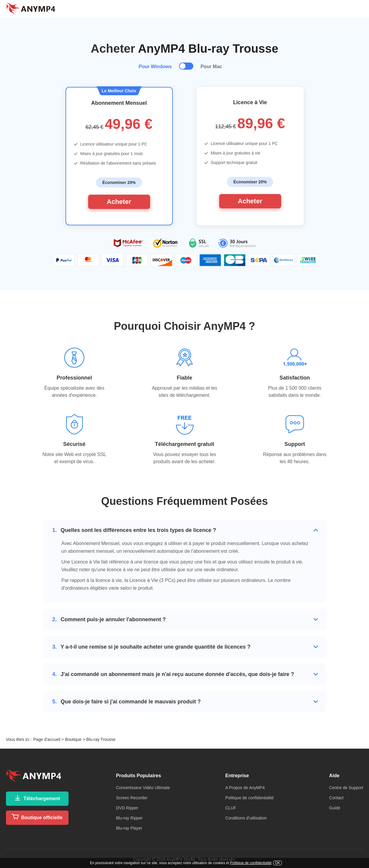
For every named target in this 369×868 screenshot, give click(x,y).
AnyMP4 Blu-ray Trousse (208, 49)
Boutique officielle (37, 817)
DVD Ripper (127, 808)
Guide (335, 808)
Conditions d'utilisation (246, 818)
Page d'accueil (47, 739)
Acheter (119, 202)
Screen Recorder (132, 798)
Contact (336, 798)
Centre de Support (346, 788)
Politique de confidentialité (249, 798)
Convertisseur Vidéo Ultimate (143, 788)
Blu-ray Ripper (129, 818)
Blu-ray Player (129, 828)
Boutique (73, 739)
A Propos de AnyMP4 (245, 788)
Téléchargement (37, 798)
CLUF (231, 808)
